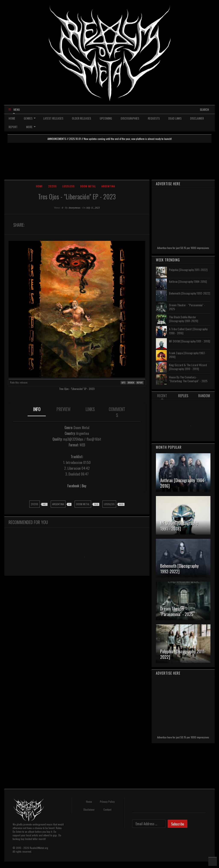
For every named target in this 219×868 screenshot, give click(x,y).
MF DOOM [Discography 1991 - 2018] (189, 341)
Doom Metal (88, 186)
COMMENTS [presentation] (117, 412)
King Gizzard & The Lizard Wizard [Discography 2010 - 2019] (188, 367)
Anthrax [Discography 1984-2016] (188, 281)
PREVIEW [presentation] (64, 409)
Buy (84, 486)
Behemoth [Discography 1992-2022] (189, 293)
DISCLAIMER (197, 118)
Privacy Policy (107, 802)
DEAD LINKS (175, 118)
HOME (12, 118)
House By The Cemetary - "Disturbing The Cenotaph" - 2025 (188, 379)
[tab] (37, 412)
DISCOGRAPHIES (130, 118)
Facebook (73, 486)
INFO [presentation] (37, 409)
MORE (31, 127)
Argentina (108, 186)
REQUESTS (154, 118)
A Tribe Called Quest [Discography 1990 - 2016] (188, 331)
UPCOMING (106, 118)
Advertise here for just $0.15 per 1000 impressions (183, 248)
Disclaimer (89, 809)
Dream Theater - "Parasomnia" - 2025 (187, 307)
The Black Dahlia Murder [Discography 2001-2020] (183, 319)
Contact (107, 809)
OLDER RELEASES (81, 118)
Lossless (68, 186)
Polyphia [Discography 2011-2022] (188, 270)
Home (39, 186)
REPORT (13, 127)
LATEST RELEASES (53, 118)
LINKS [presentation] (90, 409)
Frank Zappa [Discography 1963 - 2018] (188, 355)
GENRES (30, 118)
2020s (52, 186)
